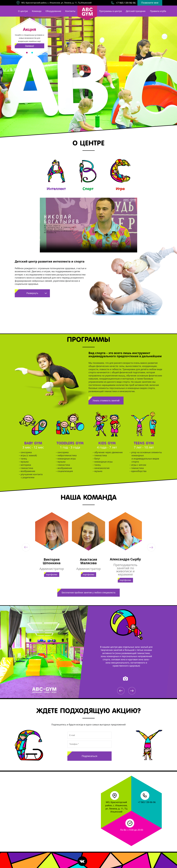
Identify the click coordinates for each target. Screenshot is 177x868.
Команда (37, 11)
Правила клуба (158, 11)
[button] (26, 547)
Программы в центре (111, 11)
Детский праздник (136, 11)
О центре (23, 11)
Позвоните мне (150, 3)
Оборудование (53, 11)
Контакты (70, 11)
